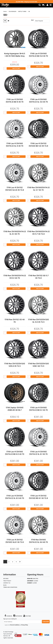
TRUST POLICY (7, 581)
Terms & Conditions (15, 625)
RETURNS (6, 579)
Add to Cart (16, 68)
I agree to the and (16, 625)
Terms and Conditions (10, 587)
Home (5, 11)
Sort (32, 20)
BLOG (5, 585)
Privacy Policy (25, 625)
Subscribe (46, 622)
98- (29, 11)
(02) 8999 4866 (20, 2)
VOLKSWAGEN (12, 11)
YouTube (27, 616)
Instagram (18, 616)
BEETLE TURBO (22, 11)
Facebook (8, 616)
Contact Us (7, 583)
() (44, 5)
